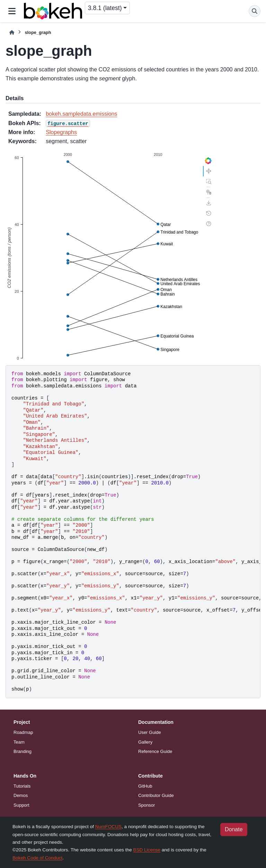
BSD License (147, 850)
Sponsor (147, 805)
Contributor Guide (156, 795)
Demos (21, 795)
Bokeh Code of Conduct (37, 858)
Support (21, 805)
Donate (234, 829)
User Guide (150, 732)
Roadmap (23, 732)
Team (19, 742)
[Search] (255, 11)
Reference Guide (155, 751)
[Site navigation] (12, 11)
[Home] (12, 32)
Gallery (145, 742)
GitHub (145, 786)
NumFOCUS (108, 827)
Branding (23, 751)
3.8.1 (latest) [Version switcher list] (105, 8)
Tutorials (22, 786)
